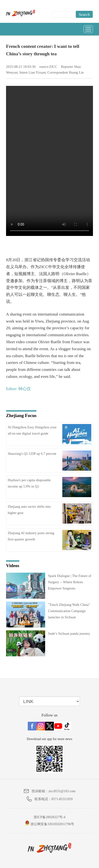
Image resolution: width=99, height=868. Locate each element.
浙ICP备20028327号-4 (49, 817)
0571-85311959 (62, 799)
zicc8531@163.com (62, 791)
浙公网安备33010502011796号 (50, 823)
